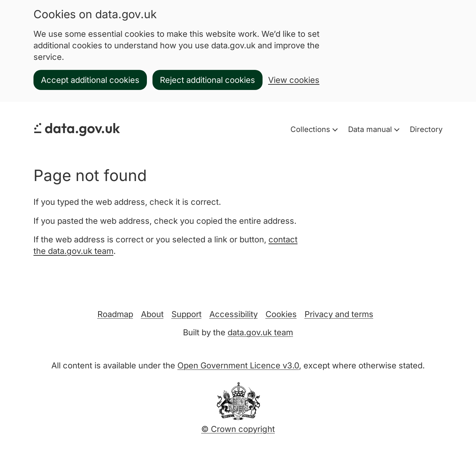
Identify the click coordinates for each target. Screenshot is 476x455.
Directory (426, 129)
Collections (311, 129)
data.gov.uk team (260, 332)
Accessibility (234, 314)
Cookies (281, 314)
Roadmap (115, 314)
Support (186, 314)
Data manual (371, 129)
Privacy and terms (339, 314)
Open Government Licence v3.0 (238, 365)
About (152, 314)
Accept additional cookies (90, 80)
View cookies (294, 80)
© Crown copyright (238, 429)
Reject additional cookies (208, 80)
